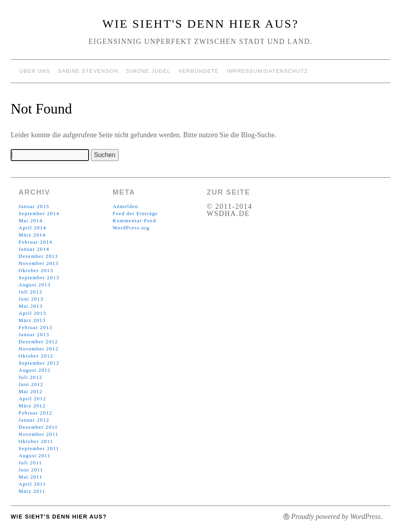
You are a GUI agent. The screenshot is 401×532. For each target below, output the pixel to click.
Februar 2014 (35, 242)
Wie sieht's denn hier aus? (201, 24)
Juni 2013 (31, 299)
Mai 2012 (31, 391)
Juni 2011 (31, 470)
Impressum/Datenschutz (267, 71)
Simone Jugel (148, 71)
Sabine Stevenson (88, 71)
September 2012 (39, 363)
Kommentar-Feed (134, 221)
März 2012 (32, 406)
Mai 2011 (30, 477)
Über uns (35, 71)
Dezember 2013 (38, 256)
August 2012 (35, 370)
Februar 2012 (35, 413)
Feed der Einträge (135, 213)
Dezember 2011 (38, 427)
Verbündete (199, 71)
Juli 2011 (30, 463)
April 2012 (32, 399)
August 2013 (35, 285)
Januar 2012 (34, 420)
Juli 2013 (30, 292)
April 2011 (32, 484)
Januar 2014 (34, 249)
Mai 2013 (31, 306)
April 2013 (32, 313)
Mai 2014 (31, 221)
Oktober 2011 (36, 441)
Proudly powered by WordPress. (337, 517)
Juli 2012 (30, 377)
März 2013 (32, 320)
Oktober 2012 (36, 356)
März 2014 (32, 235)
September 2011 (39, 448)
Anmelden (126, 206)
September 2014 (39, 213)
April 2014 (32, 228)
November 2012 (39, 349)
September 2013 (39, 277)
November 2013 (39, 263)
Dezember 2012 (38, 342)
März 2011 (32, 491)
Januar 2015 (34, 206)
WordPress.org (131, 228)
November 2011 (39, 434)
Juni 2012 (31, 384)
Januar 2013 (34, 334)
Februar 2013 (35, 327)
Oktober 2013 (36, 270)
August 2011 (35, 455)
